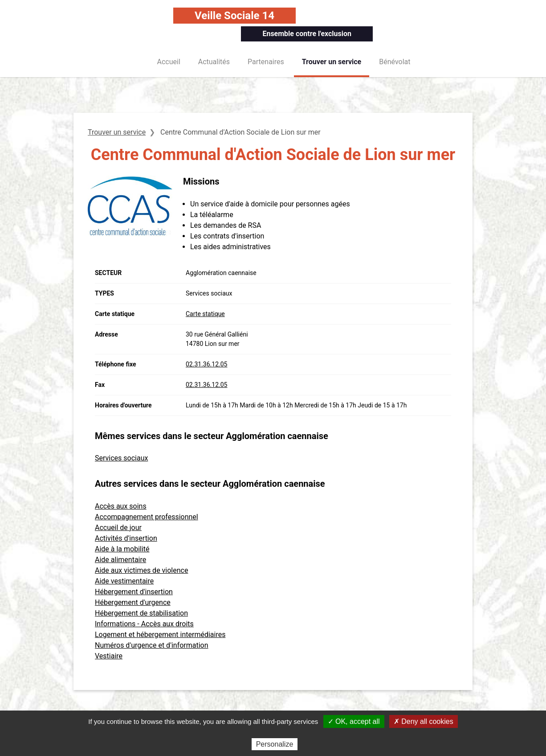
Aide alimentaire (120, 560)
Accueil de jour (118, 528)
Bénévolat (395, 62)
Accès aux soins (121, 506)
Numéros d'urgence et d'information (152, 645)
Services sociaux (121, 458)
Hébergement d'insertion (134, 592)
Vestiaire (109, 656)
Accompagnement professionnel (147, 517)
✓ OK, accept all (354, 721)
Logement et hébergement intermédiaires (160, 635)
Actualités (214, 62)
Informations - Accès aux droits (144, 624)
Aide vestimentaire (124, 581)
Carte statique (205, 314)
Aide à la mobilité (122, 549)
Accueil (169, 62)
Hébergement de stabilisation (141, 613)
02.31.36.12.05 (206, 364)
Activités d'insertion (126, 538)
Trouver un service (332, 62)
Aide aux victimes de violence (141, 570)
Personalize (275, 744)
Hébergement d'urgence (133, 602)
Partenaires (266, 62)
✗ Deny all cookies (424, 721)
